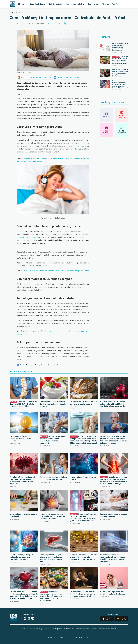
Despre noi (25, 629)
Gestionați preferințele (83, 629)
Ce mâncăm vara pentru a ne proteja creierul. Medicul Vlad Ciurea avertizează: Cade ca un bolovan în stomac (113, 440)
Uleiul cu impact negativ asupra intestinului (23, 515)
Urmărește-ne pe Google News (69, 77)
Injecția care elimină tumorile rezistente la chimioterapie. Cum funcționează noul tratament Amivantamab (120, 84)
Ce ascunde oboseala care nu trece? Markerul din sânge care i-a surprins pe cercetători (84, 594)
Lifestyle (21, 13)
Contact (95, 629)
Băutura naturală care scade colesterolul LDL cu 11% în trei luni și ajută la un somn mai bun (113, 404)
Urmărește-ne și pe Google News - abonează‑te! (39, 365)
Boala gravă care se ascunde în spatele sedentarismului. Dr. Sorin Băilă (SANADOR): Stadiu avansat (83, 517)
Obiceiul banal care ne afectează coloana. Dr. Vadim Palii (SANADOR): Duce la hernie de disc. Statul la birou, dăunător (114, 480)
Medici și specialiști (36, 629)
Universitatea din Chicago (27, 237)
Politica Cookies (69, 629)
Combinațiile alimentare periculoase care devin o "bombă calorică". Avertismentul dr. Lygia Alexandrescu (120, 60)
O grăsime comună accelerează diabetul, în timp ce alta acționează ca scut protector (83, 557)
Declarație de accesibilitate (108, 629)
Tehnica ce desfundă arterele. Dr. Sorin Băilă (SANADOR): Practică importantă (53, 440)
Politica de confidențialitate (53, 629)
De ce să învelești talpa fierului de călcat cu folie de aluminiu (113, 593)
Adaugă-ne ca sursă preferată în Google (36, 77)
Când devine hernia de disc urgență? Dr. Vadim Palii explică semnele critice (23, 404)
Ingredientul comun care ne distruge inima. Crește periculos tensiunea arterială (53, 516)
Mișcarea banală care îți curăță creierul (83, 478)
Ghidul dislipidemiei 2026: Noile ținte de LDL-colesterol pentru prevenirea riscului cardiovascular (120, 47)
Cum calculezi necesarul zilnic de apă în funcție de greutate (54, 478)
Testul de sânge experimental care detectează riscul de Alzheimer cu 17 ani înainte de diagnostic (22, 480)
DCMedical (13, 13)
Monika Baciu (16, 24)
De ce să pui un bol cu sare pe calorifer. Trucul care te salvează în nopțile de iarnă (56, 271)
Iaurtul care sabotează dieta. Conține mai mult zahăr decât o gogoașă (53, 404)
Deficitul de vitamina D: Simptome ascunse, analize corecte (21, 439)
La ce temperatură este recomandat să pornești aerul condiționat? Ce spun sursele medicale (113, 558)
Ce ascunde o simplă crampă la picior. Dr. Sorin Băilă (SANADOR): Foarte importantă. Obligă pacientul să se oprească (84, 440)
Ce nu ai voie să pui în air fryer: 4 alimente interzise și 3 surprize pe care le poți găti (120, 72)
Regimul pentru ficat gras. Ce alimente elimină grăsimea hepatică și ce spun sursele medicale (52, 558)
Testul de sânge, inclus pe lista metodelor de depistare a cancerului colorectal (23, 557)
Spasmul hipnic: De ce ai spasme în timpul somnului (114, 515)
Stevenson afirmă (78, 146)
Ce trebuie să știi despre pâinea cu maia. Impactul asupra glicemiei (83, 404)
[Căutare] (128, 4)
